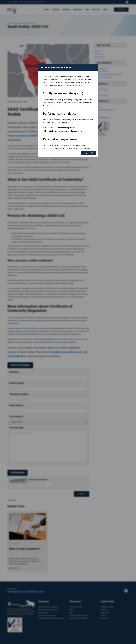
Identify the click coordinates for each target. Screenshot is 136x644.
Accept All (89, 153)
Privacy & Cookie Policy (73, 85)
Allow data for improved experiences (61, 128)
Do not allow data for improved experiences (64, 131)
